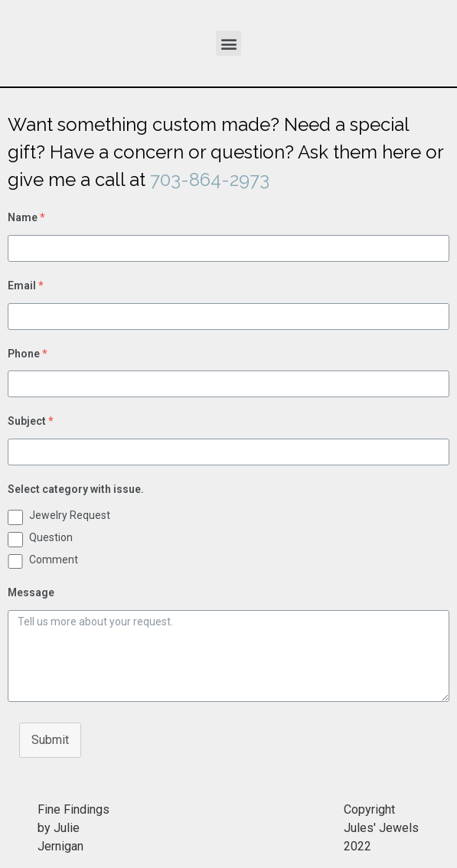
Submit (50, 740)
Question (51, 537)
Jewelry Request (70, 515)
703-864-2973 (210, 179)
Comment (54, 560)
